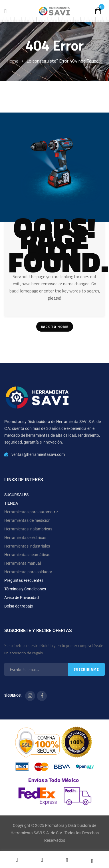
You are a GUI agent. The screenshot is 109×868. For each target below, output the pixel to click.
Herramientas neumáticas (27, 555)
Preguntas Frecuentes (24, 580)
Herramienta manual (23, 563)
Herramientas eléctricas (25, 538)
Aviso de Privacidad (22, 598)
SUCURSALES (16, 495)
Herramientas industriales (27, 546)
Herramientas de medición (27, 520)
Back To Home (55, 327)
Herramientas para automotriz (31, 512)
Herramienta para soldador (28, 572)
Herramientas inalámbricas (28, 529)
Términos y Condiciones (25, 589)
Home (12, 61)
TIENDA (11, 503)
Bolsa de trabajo (19, 606)
